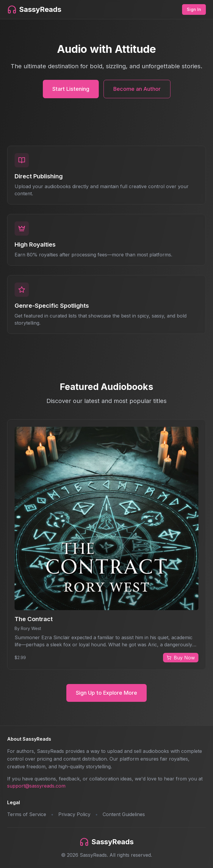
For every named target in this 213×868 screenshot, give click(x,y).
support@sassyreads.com (36, 786)
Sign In (194, 9)
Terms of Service (27, 814)
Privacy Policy (74, 814)
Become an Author (137, 89)
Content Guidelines (124, 814)
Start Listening (71, 89)
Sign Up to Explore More (106, 693)
